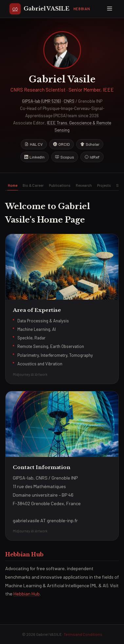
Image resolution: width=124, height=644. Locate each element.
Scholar (90, 144)
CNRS (69, 101)
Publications (60, 185)
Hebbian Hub (27, 594)
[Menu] (109, 9)
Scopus (65, 157)
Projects (104, 185)
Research (84, 185)
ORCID (62, 144)
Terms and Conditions (83, 634)
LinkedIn (34, 157)
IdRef (92, 157)
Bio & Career (33, 185)
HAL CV (34, 144)
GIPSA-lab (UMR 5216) (41, 101)
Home (13, 185)
